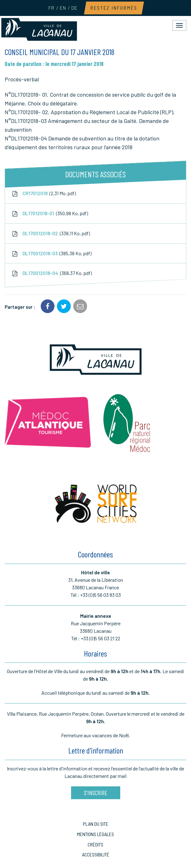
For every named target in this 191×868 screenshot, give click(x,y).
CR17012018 (44, 193)
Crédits (95, 844)
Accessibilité (96, 854)
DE (74, 8)
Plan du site (96, 824)
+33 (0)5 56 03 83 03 (101, 595)
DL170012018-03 (51, 253)
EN (63, 8)
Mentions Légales (95, 834)
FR (51, 8)
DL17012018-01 (50, 213)
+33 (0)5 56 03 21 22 (101, 638)
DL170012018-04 (52, 273)
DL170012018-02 (51, 233)
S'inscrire (96, 793)
